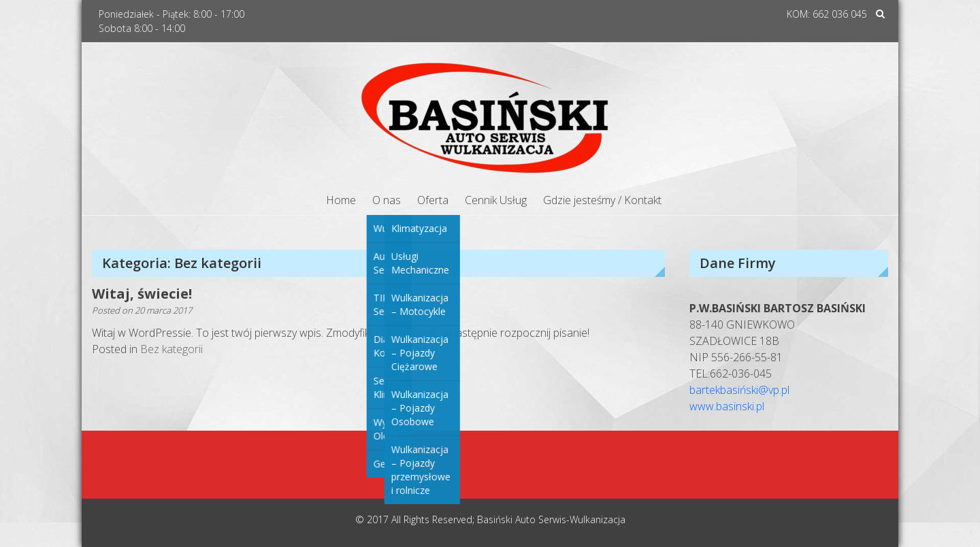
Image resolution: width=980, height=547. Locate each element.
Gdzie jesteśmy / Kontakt (602, 200)
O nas (387, 200)
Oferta (433, 200)
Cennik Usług (496, 200)
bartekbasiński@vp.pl (739, 390)
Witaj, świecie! (142, 294)
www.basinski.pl (727, 406)
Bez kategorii (171, 349)
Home (341, 200)
